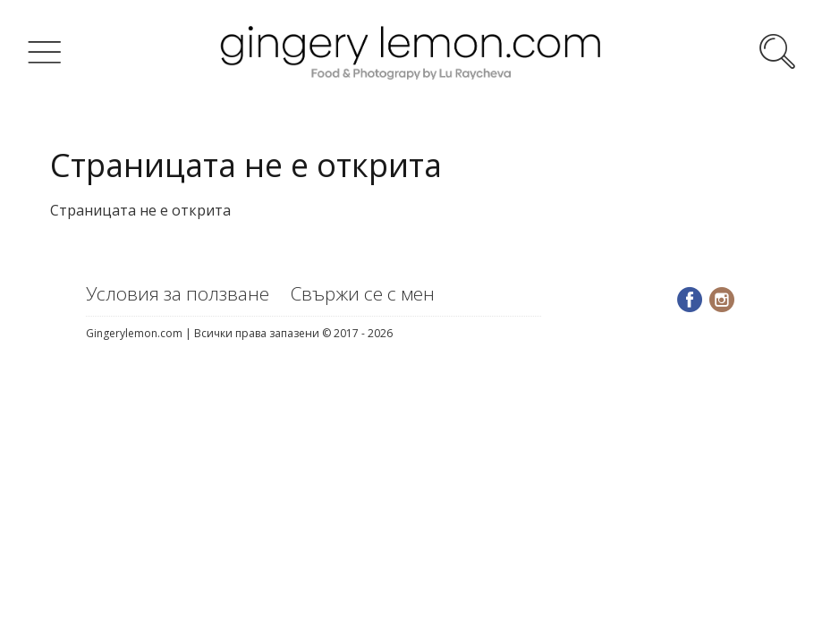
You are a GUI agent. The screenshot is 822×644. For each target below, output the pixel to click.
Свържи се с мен (363, 293)
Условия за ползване (178, 293)
